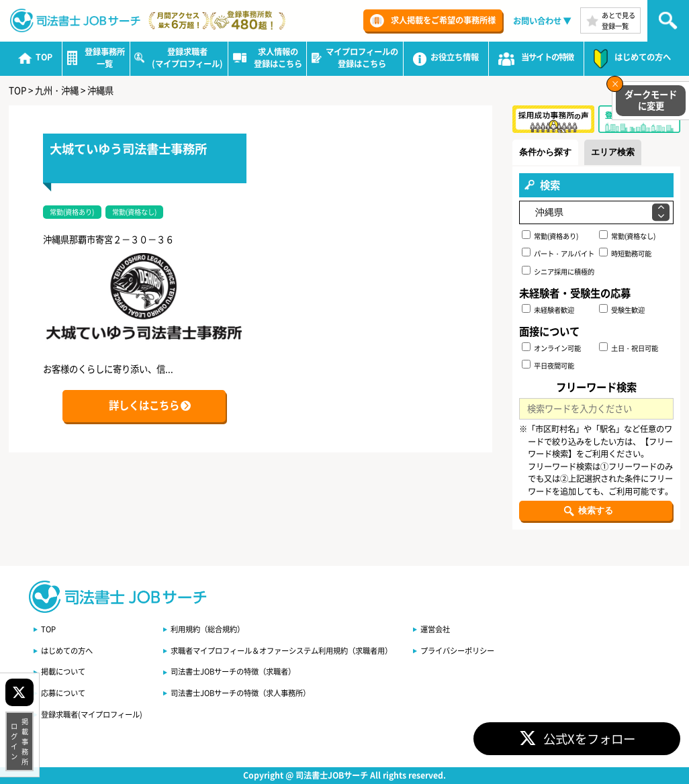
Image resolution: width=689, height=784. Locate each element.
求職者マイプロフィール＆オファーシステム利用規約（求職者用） (281, 650)
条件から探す (545, 152)
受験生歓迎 (622, 309)
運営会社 (435, 629)
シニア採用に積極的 (558, 271)
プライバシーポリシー (457, 650)
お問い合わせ (537, 21)
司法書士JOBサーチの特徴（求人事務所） (240, 693)
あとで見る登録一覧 (618, 20)
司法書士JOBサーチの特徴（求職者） (233, 671)
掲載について (63, 671)
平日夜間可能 (548, 365)
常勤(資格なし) (627, 236)
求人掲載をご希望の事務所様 (443, 20)
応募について (63, 693)
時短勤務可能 (625, 253)
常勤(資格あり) (550, 236)
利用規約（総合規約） (208, 629)
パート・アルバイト (558, 253)
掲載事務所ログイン (19, 741)
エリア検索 (613, 152)
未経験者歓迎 (548, 309)
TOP (48, 629)
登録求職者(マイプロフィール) (92, 714)
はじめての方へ (67, 650)
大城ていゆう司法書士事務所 (128, 148)
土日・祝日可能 (629, 348)
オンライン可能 (551, 348)
